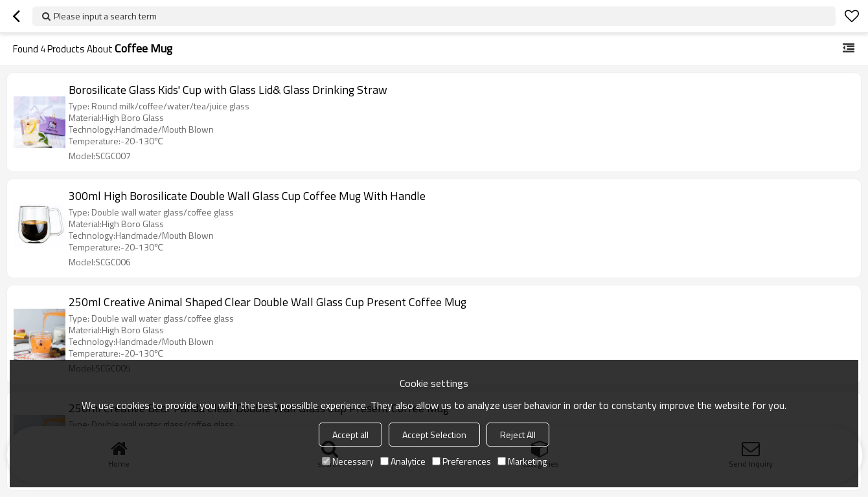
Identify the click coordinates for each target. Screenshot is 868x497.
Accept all (350, 435)
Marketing (522, 461)
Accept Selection (434, 435)
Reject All (518, 435)
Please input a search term (105, 16)
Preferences (462, 461)
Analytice (403, 461)
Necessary (348, 461)
